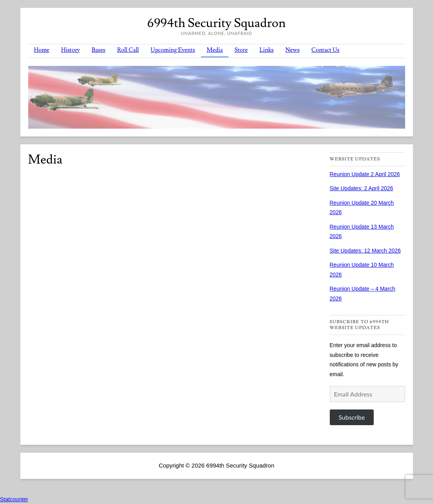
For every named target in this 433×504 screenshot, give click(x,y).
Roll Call (128, 50)
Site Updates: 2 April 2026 (362, 188)
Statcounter (14, 499)
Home (42, 50)
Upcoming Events (173, 50)
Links (267, 50)
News (292, 50)
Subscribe (352, 417)
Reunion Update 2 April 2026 (365, 174)
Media (215, 50)
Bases (98, 50)
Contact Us (325, 50)
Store (241, 50)
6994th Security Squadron (216, 23)
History (71, 50)
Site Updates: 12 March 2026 (365, 251)
